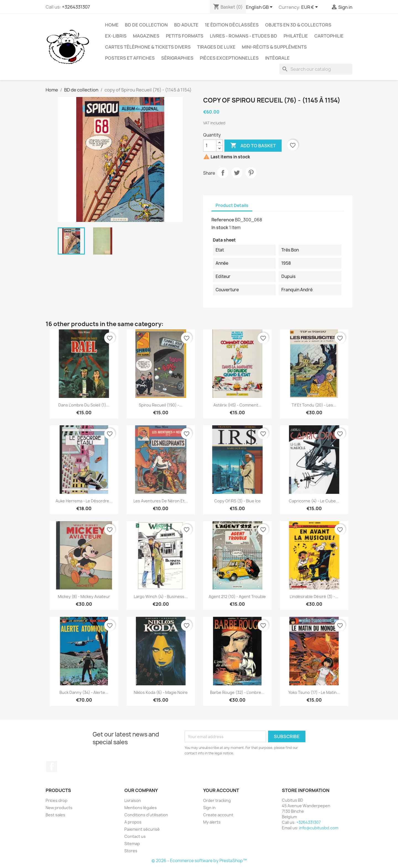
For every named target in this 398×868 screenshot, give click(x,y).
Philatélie (296, 36)
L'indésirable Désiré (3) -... (314, 596)
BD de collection (146, 25)
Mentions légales (141, 808)
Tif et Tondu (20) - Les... (314, 405)
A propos (133, 822)
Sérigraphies (177, 58)
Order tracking (217, 800)
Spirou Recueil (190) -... (161, 405)
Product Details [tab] (232, 205)
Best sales (55, 815)
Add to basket (253, 146)
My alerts (212, 822)
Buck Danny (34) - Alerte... (84, 692)
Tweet (237, 173)
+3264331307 (76, 7)
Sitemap (132, 844)
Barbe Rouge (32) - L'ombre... (237, 692)
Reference (223, 220)
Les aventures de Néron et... (161, 501)
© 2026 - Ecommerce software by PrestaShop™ (199, 861)
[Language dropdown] (260, 7)
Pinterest (251, 173)
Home (112, 25)
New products (59, 808)
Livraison (133, 800)
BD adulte (186, 25)
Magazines (146, 36)
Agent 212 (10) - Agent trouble (237, 596)
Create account (218, 815)
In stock (220, 227)
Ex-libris (116, 36)
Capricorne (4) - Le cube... (314, 501)
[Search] (316, 69)
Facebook (52, 767)
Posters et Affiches (130, 58)
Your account (221, 790)
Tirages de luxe (216, 47)
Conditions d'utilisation (146, 815)
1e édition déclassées (232, 25)
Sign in (209, 808)
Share (223, 173)
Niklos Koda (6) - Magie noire (161, 692)
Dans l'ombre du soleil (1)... (84, 405)
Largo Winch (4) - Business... (161, 596)
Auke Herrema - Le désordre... (84, 501)
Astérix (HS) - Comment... (237, 405)
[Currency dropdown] (311, 7)
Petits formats (185, 36)
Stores (131, 851)
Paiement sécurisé (142, 829)
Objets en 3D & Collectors (298, 25)
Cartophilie (329, 36)
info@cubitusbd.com (319, 828)
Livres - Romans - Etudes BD (243, 36)
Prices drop (57, 800)
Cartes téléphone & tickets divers (148, 47)
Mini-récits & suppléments (274, 47)
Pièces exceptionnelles (229, 58)
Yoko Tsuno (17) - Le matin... (314, 692)
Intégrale (277, 58)
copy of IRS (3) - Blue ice (237, 501)
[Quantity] (210, 146)
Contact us (135, 836)
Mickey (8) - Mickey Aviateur (84, 596)
